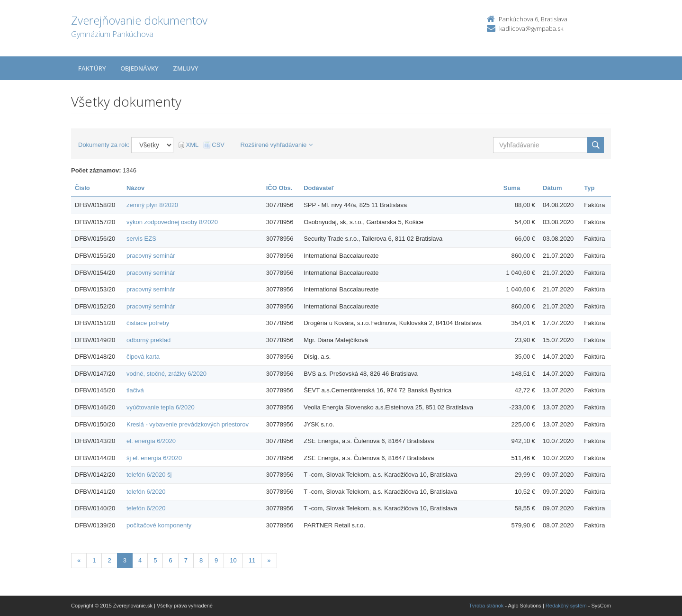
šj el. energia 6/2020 (154, 458)
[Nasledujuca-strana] (269, 561)
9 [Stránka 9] (216, 560)
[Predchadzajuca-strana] (79, 561)
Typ (589, 188)
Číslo (82, 188)
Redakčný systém (566, 606)
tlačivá (135, 390)
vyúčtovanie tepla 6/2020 (161, 407)
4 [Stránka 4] (140, 560)
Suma (512, 188)
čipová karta (143, 357)
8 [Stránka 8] (201, 560)
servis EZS (141, 239)
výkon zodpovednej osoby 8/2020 (172, 222)
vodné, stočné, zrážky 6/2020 (166, 374)
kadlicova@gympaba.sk (531, 28)
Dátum (552, 188)
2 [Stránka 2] (109, 560)
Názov (135, 188)
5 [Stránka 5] (155, 560)
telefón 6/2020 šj (149, 475)
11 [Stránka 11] (252, 560)
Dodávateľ (319, 188)
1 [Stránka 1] (94, 560)
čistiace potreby (148, 323)
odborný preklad (148, 340)
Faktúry (92, 68)
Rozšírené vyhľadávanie (277, 145)
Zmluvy (186, 68)
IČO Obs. (279, 188)
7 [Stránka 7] (186, 560)
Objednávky (139, 68)
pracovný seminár (151, 256)
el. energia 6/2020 (151, 441)
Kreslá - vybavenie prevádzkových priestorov (188, 424)
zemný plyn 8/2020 (152, 205)
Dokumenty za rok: (104, 145)
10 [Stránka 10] (233, 560)
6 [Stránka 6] (170, 560)
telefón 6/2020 (146, 492)
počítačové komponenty (159, 525)
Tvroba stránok (486, 606)
